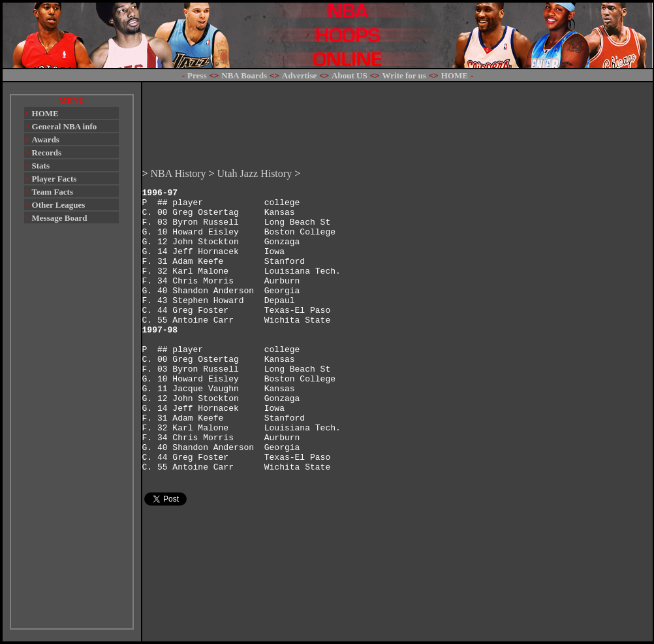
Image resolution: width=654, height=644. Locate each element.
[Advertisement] (72, 432)
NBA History (179, 139)
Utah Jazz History (255, 139)
